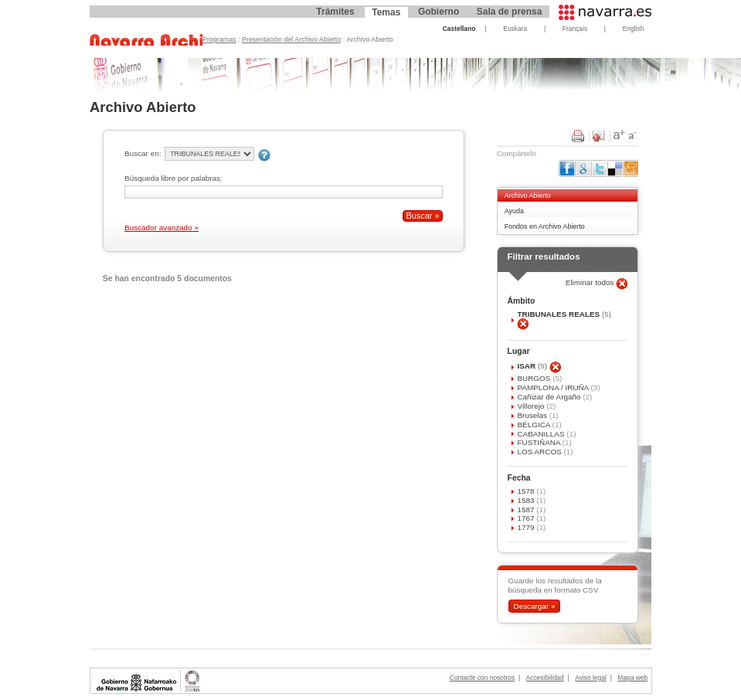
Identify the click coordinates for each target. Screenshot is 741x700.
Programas (219, 39)
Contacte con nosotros (482, 678)
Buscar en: (143, 153)
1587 (527, 510)
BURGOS (535, 378)
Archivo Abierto (528, 195)
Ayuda (514, 211)
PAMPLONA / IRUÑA (554, 387)
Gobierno (438, 12)
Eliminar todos (591, 282)
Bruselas (533, 415)
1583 (527, 500)
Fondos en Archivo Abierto (545, 226)
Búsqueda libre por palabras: (173, 178)
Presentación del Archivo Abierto (291, 39)
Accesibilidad (545, 678)
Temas (386, 12)
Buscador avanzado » (161, 228)
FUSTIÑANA (539, 442)
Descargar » (534, 606)
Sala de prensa (510, 12)
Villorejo (532, 406)
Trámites (335, 12)
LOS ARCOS (540, 452)
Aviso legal (591, 678)
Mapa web (632, 678)
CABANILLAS (542, 434)
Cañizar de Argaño (550, 397)
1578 (527, 491)
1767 (527, 518)
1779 (527, 527)
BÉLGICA (534, 425)
